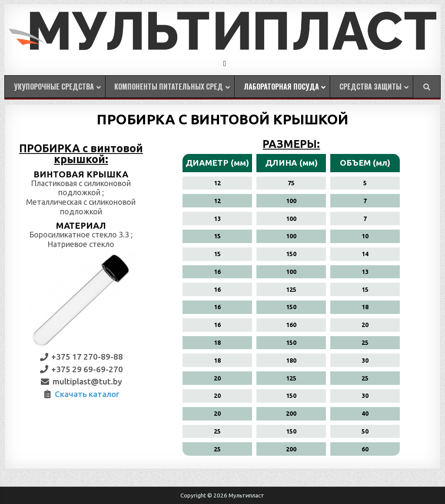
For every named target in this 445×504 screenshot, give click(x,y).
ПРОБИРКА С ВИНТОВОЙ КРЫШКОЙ (222, 119)
